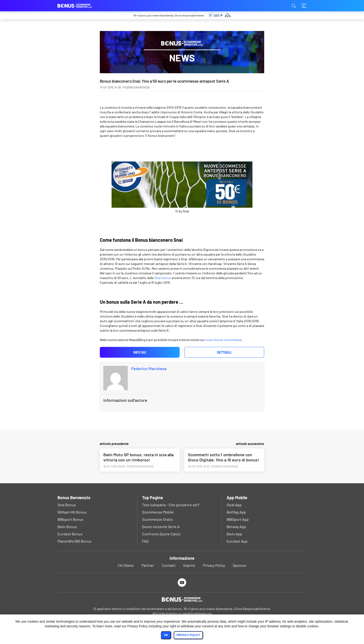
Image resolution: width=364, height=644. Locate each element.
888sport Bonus (70, 519)
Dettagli (224, 352)
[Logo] (182, 599)
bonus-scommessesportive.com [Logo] (81, 6)
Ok (166, 635)
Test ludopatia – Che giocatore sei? (171, 505)
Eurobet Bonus (70, 534)
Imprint (189, 565)
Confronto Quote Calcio (161, 534)
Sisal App (234, 505)
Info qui (140, 352)
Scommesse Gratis (157, 519)
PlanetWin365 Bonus (74, 541)
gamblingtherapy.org (197, 613)
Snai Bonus (67, 505)
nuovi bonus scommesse (223, 340)
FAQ (145, 541)
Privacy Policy (214, 565)
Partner (148, 565)
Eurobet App (237, 541)
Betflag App (236, 512)
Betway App (236, 527)
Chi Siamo (126, 565)
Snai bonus (163, 278)
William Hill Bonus (72, 512)
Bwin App (234, 534)
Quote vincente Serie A (161, 527)
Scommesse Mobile (158, 512)
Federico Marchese (149, 368)
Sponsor (240, 565)
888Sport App (238, 519)
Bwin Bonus (67, 527)
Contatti (169, 565)
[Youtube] (182, 582)
